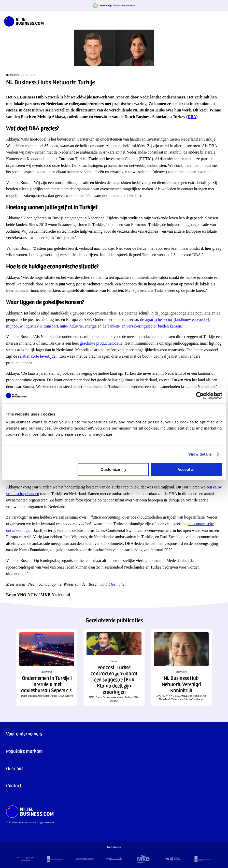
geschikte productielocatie (101, 343)
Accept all (186, 469)
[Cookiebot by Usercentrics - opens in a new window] (200, 396)
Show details (200, 454)
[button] (47, 668)
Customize (113, 469)
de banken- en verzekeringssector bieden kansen (142, 326)
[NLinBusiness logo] (24, 20)
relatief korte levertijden (38, 356)
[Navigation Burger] (220, 20)
